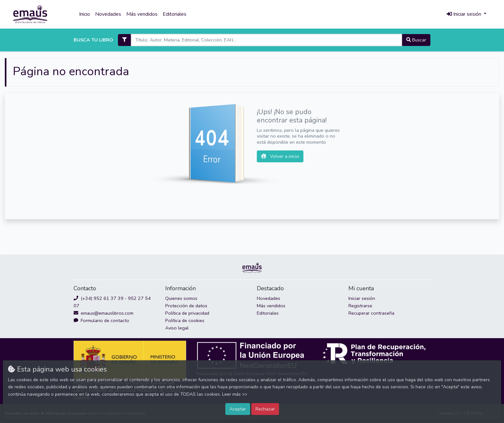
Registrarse (360, 306)
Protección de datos (186, 306)
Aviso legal (177, 328)
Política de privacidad (187, 313)
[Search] (266, 40)
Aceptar (238, 409)
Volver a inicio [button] (280, 156)
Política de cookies (185, 320)
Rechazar (265, 409)
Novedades (108, 14)
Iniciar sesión (362, 298)
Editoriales (175, 14)
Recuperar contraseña (371, 313)
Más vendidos (142, 14)
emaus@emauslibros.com (104, 313)
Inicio (85, 14)
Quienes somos (181, 298)
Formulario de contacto (101, 320)
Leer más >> (235, 394)
